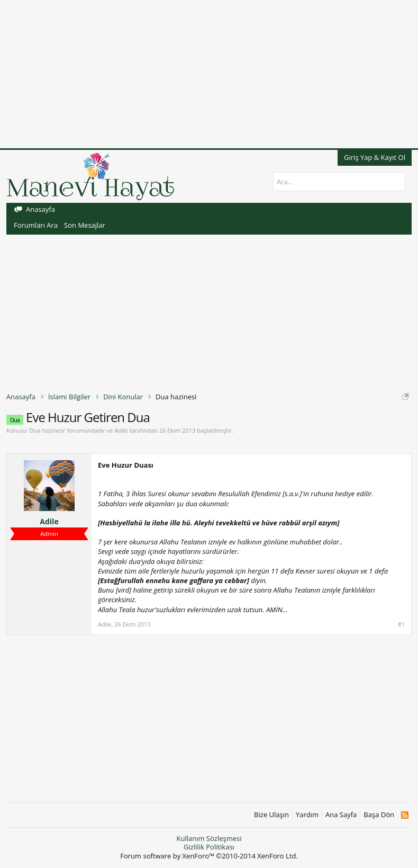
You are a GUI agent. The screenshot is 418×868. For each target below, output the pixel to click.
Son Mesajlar (85, 225)
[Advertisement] (209, 74)
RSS (405, 815)
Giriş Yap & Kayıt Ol (375, 157)
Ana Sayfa (341, 815)
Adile (121, 430)
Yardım (307, 815)
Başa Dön (379, 815)
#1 (401, 624)
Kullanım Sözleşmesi (209, 838)
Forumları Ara (36, 225)
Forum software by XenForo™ (209, 856)
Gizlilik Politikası (209, 847)
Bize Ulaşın (271, 815)
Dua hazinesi (47, 430)
